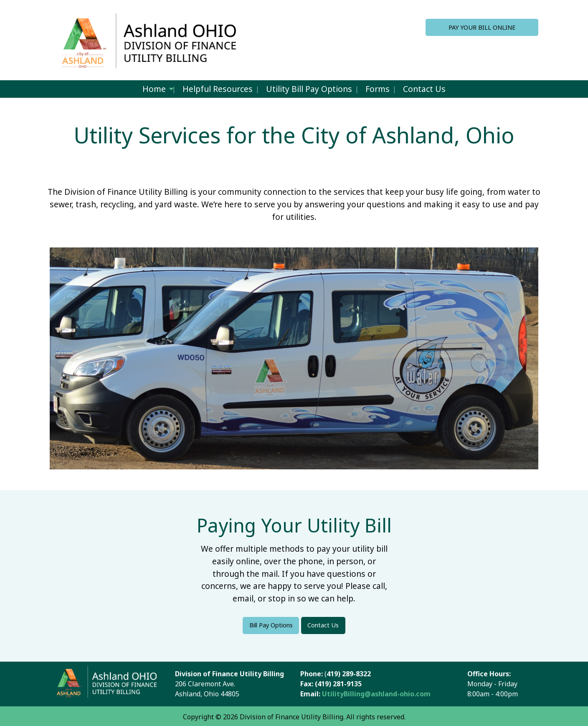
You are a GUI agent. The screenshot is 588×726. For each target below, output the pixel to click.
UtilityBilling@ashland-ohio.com (377, 694)
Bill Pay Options (271, 625)
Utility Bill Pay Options (309, 89)
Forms (378, 89)
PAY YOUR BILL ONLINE (482, 27)
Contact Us (424, 89)
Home (154, 89)
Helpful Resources (218, 89)
